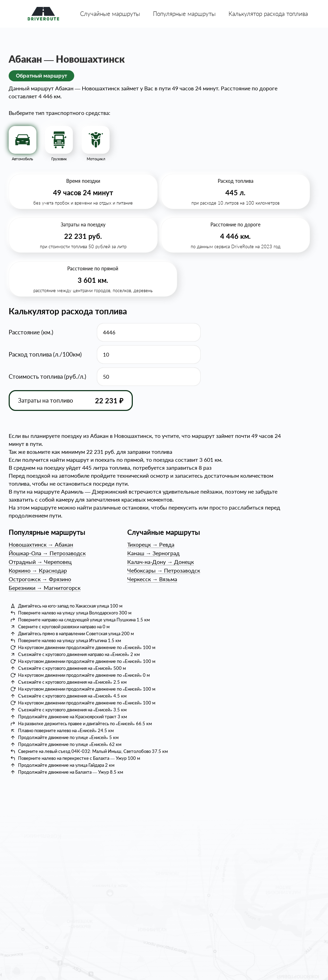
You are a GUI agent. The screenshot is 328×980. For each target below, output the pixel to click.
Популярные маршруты (184, 14)
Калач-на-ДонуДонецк (161, 562)
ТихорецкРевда (151, 544)
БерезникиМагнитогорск (45, 588)
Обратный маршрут (41, 76)
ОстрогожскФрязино (40, 579)
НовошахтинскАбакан (41, 544)
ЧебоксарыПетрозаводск (164, 570)
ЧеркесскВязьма (152, 579)
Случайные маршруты (110, 14)
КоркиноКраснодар (38, 570)
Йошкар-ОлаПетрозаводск (47, 553)
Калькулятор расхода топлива (268, 14)
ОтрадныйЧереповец (40, 562)
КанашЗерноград (153, 553)
